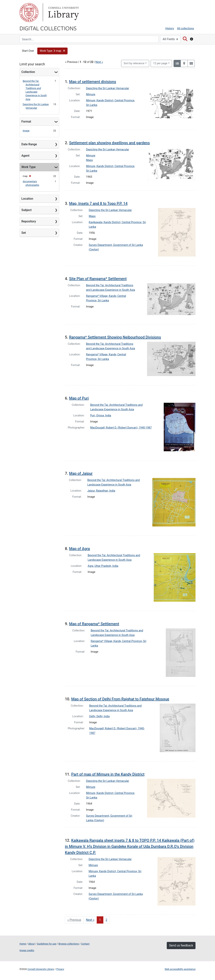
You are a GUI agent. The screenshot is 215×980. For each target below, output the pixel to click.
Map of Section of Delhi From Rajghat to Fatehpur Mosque (120, 699)
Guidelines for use (47, 944)
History (170, 29)
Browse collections (69, 944)
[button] (52, 51)
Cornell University (29, 13)
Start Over (28, 51)
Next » (99, 62)
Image (26, 131)
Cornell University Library (41, 969)
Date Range (29, 144)
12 (160, 63)
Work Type (28, 167)
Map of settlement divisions (93, 82)
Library (63, 13)
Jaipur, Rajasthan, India (101, 491)
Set (24, 233)
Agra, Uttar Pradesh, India (103, 566)
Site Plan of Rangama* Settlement (98, 279)
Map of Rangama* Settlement (94, 624)
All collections (185, 29)
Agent (25, 156)
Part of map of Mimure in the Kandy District (108, 774)
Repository (29, 221)
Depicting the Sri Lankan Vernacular (108, 88)
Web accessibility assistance (180, 969)
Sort (134, 63)
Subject (26, 210)
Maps (90, 160)
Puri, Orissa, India (101, 416)
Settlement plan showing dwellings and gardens (109, 143)
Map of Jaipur (81, 473)
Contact (85, 944)
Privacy (60, 969)
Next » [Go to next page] (90, 920)
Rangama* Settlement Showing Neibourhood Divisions (115, 337)
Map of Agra (79, 549)
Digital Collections (48, 28)
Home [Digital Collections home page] (23, 944)
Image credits (27, 950)
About (31, 944)
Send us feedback (181, 945)
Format (26, 122)
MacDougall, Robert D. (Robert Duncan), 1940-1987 (121, 428)
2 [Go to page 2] (106, 920)
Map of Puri (79, 398)
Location (27, 199)
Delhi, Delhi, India (99, 716)
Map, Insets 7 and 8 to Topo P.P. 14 (98, 203)
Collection (28, 72)
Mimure (91, 94)
